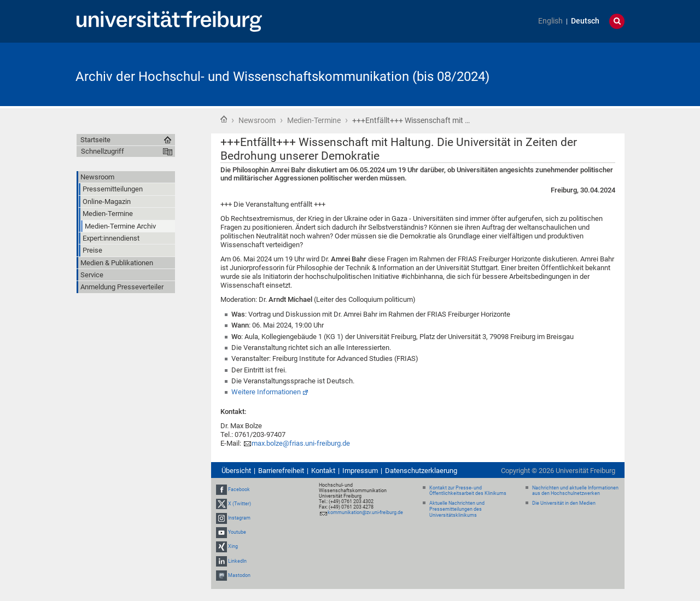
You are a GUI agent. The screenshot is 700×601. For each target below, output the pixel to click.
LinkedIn (237, 561)
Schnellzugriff (103, 151)
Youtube (237, 532)
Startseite (224, 119)
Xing (233, 547)
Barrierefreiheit (281, 471)
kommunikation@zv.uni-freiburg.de (365, 512)
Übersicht (236, 471)
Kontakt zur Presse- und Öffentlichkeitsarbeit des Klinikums (468, 491)
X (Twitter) (240, 504)
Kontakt (323, 471)
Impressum (360, 471)
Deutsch (585, 21)
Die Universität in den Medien (564, 503)
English (550, 21)
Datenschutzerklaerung (421, 471)
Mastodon (239, 575)
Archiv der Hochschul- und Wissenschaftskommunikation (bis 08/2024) (282, 77)
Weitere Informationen (266, 392)
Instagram (239, 518)
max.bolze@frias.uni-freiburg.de (301, 443)
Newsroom (257, 120)
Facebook (239, 489)
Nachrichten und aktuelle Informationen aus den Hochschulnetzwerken (575, 491)
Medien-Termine (314, 120)
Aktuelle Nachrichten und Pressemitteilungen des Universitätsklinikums (457, 509)
